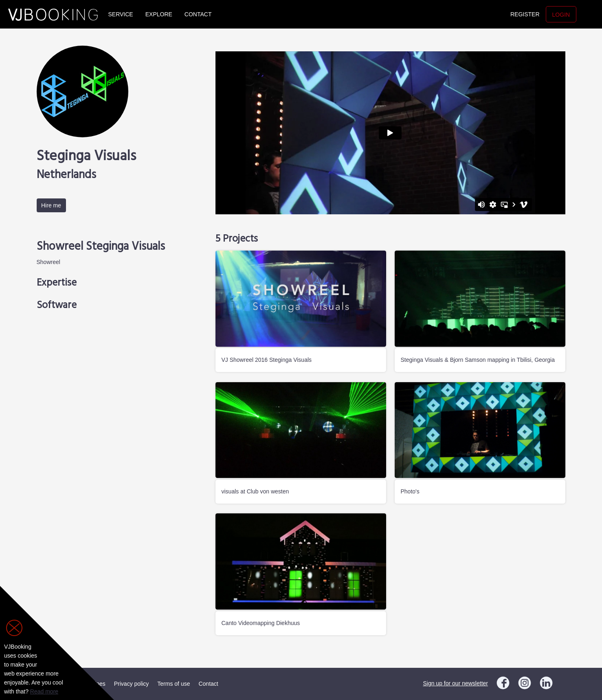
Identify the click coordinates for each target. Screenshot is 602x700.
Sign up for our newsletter (455, 683)
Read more (44, 691)
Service (121, 14)
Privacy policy (132, 684)
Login (561, 15)
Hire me (51, 205)
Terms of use (174, 684)
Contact (198, 14)
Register (525, 14)
